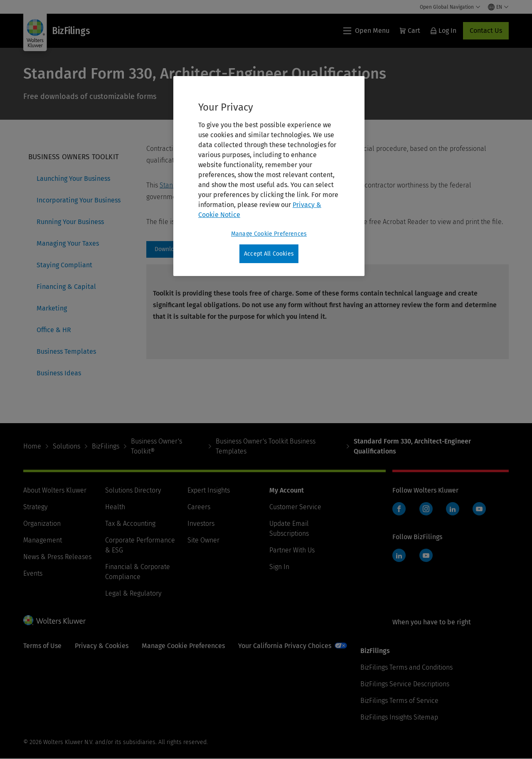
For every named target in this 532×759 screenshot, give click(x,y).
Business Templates (66, 351)
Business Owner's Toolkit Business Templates (266, 446)
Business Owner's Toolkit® (156, 446)
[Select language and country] (498, 7)
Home (32, 446)
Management (43, 540)
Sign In (279, 567)
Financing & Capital (66, 287)
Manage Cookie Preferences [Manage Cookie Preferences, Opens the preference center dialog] (269, 234)
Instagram (426, 509)
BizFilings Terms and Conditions (406, 667)
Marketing (52, 308)
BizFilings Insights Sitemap (399, 717)
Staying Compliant (64, 265)
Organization (42, 524)
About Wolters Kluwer (55, 490)
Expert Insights (209, 490)
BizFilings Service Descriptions (405, 684)
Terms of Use (42, 646)
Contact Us (486, 31)
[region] (269, 176)
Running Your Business (70, 222)
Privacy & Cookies (102, 646)
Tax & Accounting (130, 524)
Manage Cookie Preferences (183, 646)
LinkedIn (453, 509)
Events (33, 573)
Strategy (35, 507)
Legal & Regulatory (133, 593)
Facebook (399, 509)
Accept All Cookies (269, 254)
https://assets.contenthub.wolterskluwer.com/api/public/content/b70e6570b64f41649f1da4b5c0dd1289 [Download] (173, 249)
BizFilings (106, 446)
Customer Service (295, 507)
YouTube (479, 509)
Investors (201, 524)
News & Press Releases (57, 557)
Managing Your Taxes (68, 243)
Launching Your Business (73, 179)
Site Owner (203, 540)
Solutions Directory (133, 490)
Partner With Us (292, 550)
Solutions (66, 446)
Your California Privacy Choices (285, 646)
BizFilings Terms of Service (399, 701)
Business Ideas (59, 373)
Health (115, 507)
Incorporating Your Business (79, 200)
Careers (199, 507)
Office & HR (54, 330)
